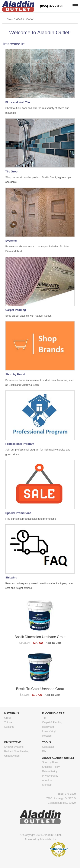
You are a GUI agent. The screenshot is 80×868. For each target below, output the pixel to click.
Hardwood (48, 727)
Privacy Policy (50, 776)
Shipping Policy (51, 767)
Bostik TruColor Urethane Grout (40, 689)
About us (47, 780)
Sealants (9, 727)
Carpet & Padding (52, 722)
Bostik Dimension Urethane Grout (40, 637)
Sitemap (47, 785)
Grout (7, 718)
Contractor (48, 747)
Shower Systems (14, 747)
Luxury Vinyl (49, 731)
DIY (44, 751)
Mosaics (47, 736)
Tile (44, 718)
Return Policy (50, 771)
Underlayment (12, 756)
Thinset (8, 722)
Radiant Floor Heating (17, 751)
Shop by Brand (51, 762)
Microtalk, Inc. (49, 839)
